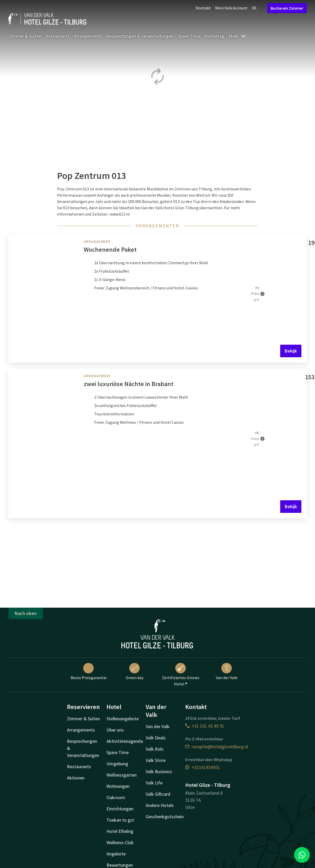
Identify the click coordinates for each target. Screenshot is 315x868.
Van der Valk (227, 672)
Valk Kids (155, 749)
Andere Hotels (160, 805)
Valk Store (156, 760)
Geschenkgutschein (165, 817)
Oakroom (116, 797)
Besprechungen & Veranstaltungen (140, 36)
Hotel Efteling (120, 831)
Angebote (116, 854)
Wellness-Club (120, 842)
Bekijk (291, 351)
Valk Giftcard (158, 794)
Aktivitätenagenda (125, 741)
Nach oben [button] (26, 613)
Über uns (115, 730)
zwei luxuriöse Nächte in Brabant (129, 384)
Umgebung (117, 764)
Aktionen (76, 778)
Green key (135, 672)
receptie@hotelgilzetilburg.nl (217, 747)
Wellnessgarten (122, 775)
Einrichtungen (120, 809)
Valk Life (154, 783)
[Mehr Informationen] (262, 294)
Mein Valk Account (231, 8)
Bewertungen (120, 865)
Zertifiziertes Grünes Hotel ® (181, 675)
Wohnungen (118, 786)
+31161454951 (203, 767)
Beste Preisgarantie (89, 672)
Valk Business (159, 771)
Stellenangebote (123, 719)
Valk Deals (156, 738)
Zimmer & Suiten (25, 36)
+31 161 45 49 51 (205, 726)
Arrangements (88, 36)
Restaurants (58, 36)
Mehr (237, 36)
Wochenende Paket (110, 249)
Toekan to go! (120, 820)
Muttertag (214, 36)
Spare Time (189, 36)
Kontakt (203, 8)
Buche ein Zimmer (287, 8)
